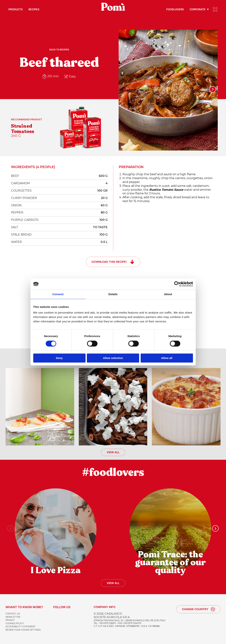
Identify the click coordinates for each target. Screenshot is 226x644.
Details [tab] (113, 294)
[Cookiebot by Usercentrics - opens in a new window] (177, 284)
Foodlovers (175, 9)
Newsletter (13, 617)
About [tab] (168, 294)
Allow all (167, 358)
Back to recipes (59, 50)
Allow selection (113, 358)
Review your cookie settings (23, 630)
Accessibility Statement (21, 626)
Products (16, 9)
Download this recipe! (109, 262)
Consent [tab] (58, 294)
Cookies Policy (15, 623)
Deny (59, 358)
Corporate (198, 9)
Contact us (13, 614)
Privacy (10, 620)
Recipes (34, 9)
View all (113, 452)
